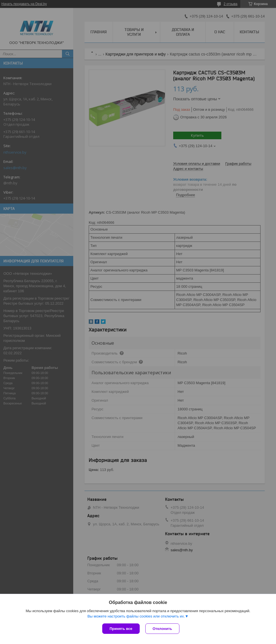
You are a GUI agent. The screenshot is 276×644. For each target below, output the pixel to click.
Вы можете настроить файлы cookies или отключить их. (136, 616)
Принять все (121, 629)
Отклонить (162, 629)
